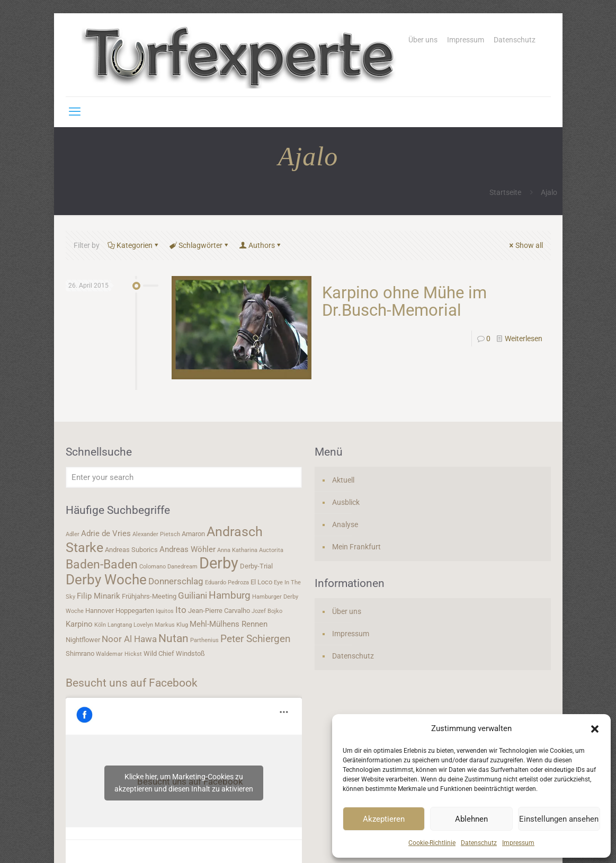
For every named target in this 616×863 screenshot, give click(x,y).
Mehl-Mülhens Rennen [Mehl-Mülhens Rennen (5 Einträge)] (229, 624)
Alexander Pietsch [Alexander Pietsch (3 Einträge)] (156, 534)
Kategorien (134, 245)
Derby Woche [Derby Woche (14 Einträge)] (106, 580)
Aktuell (343, 480)
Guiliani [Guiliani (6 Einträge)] (193, 595)
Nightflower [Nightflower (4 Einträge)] (83, 640)
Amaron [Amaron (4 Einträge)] (193, 534)
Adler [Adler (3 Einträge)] (73, 534)
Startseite (505, 192)
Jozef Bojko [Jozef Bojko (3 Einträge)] (267, 611)
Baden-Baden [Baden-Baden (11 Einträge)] (102, 564)
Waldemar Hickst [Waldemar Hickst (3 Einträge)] (119, 654)
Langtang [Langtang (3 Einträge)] (120, 625)
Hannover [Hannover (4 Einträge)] (100, 611)
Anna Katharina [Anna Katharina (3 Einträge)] (237, 550)
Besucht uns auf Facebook (132, 683)
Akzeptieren (384, 819)
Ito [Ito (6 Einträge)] (181, 610)
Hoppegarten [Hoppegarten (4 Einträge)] (135, 611)
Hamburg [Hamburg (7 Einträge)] (230, 595)
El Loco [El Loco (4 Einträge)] (261, 582)
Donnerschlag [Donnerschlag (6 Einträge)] (176, 581)
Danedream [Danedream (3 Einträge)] (182, 567)
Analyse (345, 524)
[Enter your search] (184, 477)
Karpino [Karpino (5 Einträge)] (79, 624)
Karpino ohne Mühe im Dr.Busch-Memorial (404, 301)
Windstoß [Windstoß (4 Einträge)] (190, 653)
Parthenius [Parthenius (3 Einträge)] (204, 640)
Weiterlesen (524, 339)
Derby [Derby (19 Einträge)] (219, 563)
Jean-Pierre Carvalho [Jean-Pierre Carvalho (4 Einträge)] (219, 611)
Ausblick (346, 502)
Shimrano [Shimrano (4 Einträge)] (80, 653)
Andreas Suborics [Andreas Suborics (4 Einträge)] (131, 550)
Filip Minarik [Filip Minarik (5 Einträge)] (99, 596)
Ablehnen (471, 819)
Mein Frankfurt (356, 547)
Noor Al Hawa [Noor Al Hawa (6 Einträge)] (129, 639)
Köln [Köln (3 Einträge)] (100, 625)
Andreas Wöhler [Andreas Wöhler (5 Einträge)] (188, 549)
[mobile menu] (75, 112)
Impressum (518, 843)
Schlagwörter (200, 245)
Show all (525, 245)
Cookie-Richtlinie (432, 843)
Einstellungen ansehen (559, 819)
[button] (595, 729)
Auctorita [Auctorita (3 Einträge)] (271, 550)
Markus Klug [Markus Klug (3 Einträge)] (171, 625)
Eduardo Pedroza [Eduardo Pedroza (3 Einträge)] (227, 582)
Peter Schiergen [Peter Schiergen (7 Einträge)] (256, 639)
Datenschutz (479, 843)
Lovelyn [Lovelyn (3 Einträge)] (143, 625)
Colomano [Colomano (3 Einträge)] (153, 567)
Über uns (423, 40)
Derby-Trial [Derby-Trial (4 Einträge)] (256, 566)
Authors (261, 245)
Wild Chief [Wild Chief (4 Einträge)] (159, 653)
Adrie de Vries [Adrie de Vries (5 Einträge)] (106, 533)
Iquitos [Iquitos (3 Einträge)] (165, 611)
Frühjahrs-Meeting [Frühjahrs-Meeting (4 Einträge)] (149, 596)
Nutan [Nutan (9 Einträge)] (173, 638)
